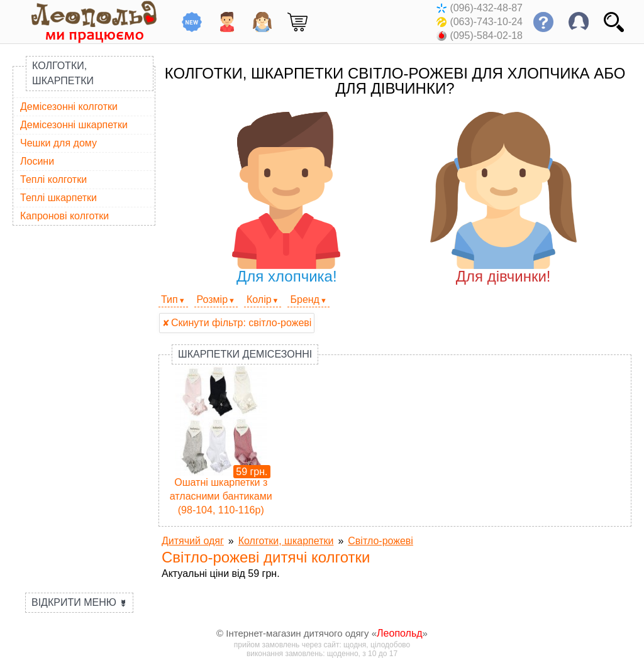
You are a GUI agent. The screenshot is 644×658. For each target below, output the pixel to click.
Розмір (212, 299)
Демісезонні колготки (69, 107)
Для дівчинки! (503, 198)
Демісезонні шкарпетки (74, 125)
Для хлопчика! (286, 198)
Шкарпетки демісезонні (245, 354)
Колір (259, 299)
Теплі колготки (53, 179)
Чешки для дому (58, 143)
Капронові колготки (64, 216)
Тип (169, 299)
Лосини (37, 161)
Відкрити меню (79, 602)
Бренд (304, 299)
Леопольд (400, 633)
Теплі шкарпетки (58, 198)
